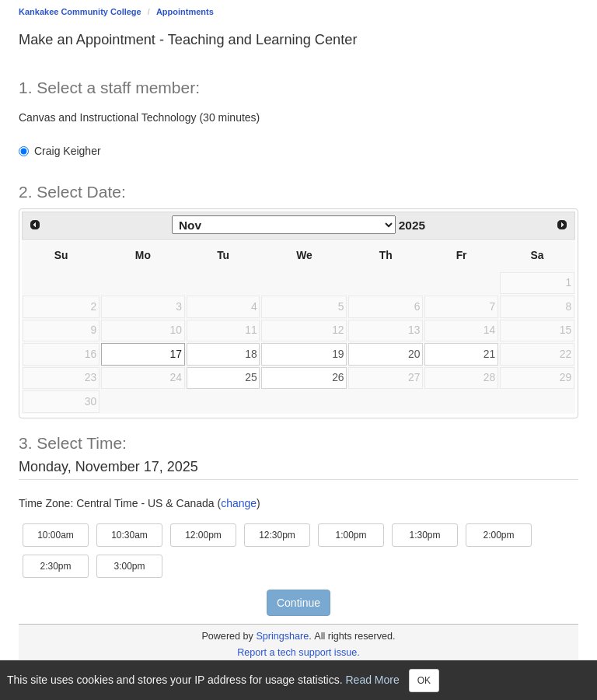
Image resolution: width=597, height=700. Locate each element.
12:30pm (285, 534)
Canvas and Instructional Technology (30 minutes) (139, 117)
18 (251, 354)
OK (424, 681)
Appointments (185, 12)
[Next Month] (562, 225)
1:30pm (433, 534)
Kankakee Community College (80, 12)
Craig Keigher (60, 151)
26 (338, 377)
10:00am (63, 534)
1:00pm (360, 534)
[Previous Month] (35, 225)
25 (251, 377)
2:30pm (64, 565)
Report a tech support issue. (298, 653)
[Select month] (284, 225)
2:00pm (507, 534)
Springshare (282, 636)
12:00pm (211, 534)
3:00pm (138, 565)
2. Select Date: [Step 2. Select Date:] (72, 192)
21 (489, 354)
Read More (373, 679)
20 (414, 354)
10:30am (137, 534)
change (239, 503)
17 (176, 354)
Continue (298, 603)
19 (338, 354)
